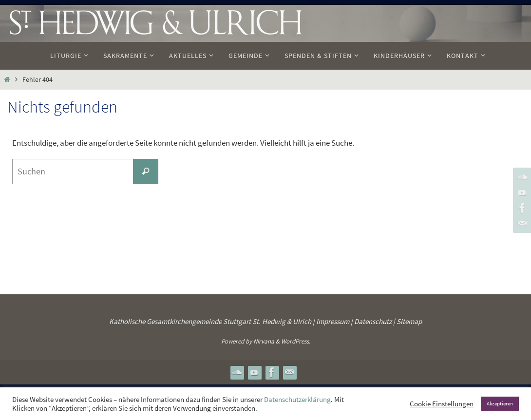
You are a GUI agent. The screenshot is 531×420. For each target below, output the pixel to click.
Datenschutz (373, 321)
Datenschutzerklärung (297, 400)
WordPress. (296, 341)
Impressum (333, 321)
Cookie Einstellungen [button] (442, 404)
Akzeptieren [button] (500, 403)
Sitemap (409, 321)
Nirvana (264, 341)
